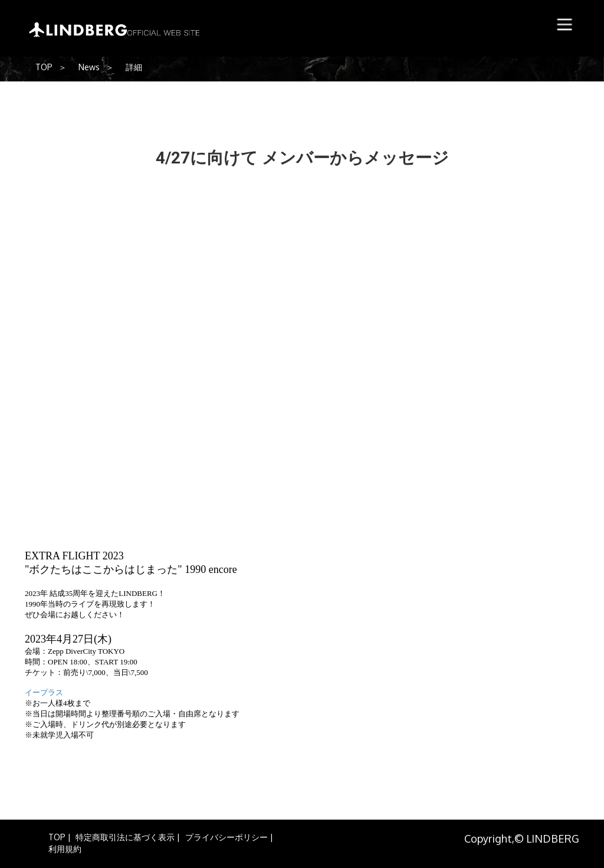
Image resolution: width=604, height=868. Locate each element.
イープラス (44, 692)
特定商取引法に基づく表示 (125, 837)
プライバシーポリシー (226, 837)
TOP (44, 67)
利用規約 (65, 849)
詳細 (134, 67)
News (89, 67)
